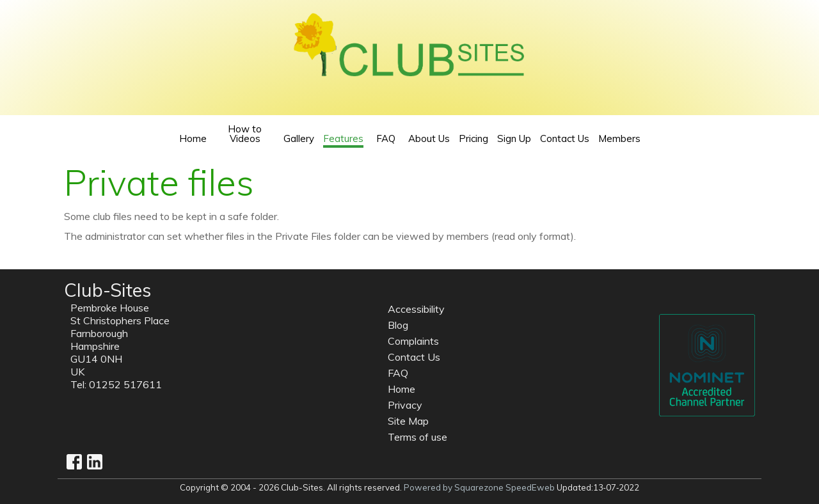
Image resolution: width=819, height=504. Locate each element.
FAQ (386, 138)
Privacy (405, 405)
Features (343, 139)
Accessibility (416, 309)
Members (619, 138)
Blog (398, 325)
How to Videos (245, 134)
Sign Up (514, 138)
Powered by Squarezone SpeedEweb (479, 487)
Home (193, 138)
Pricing (473, 138)
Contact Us (565, 138)
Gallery (299, 138)
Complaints (413, 341)
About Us (429, 138)
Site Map (408, 421)
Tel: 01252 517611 (116, 384)
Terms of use (417, 437)
